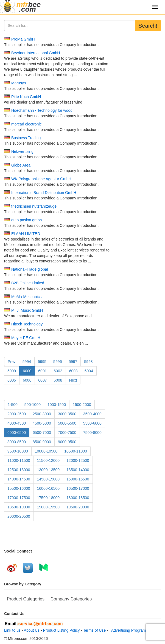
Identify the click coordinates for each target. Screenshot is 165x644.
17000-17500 (19, 498)
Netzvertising (22, 151)
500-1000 (33, 405)
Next (73, 380)
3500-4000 (92, 414)
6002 (58, 371)
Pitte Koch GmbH (26, 97)
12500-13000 (19, 470)
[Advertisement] (138, 54)
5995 (42, 362)
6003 (73, 371)
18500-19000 (19, 507)
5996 (58, 362)
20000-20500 (19, 516)
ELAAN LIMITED (26, 234)
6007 (42, 380)
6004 (89, 371)
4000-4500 (17, 423)
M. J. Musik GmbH (27, 310)
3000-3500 (67, 414)
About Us (32, 630)
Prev (12, 362)
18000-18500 (78, 498)
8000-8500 (17, 442)
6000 (27, 371)
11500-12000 (48, 460)
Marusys (19, 83)
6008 (58, 380)
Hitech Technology (27, 324)
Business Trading (26, 138)
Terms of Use (94, 630)
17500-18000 (48, 498)
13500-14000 (78, 470)
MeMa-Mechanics (26, 297)
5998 (88, 362)
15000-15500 (78, 479)
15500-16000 (19, 488)
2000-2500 (17, 414)
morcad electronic (26, 124)
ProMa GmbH (23, 39)
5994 (27, 362)
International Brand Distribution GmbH (44, 193)
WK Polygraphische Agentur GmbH (41, 179)
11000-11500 (19, 460)
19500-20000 (78, 507)
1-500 (13, 405)
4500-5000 (42, 423)
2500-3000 (42, 414)
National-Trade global (30, 269)
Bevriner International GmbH (36, 53)
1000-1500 (57, 405)
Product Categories (26, 599)
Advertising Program (128, 630)
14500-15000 (48, 479)
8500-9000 (42, 442)
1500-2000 (82, 405)
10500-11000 (76, 451)
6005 (12, 380)
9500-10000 (18, 451)
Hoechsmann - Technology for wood (42, 110)
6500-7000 (42, 433)
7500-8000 (92, 433)
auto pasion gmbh (26, 220)
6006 (27, 380)
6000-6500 (17, 433)
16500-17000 (78, 488)
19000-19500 (48, 507)
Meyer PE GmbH (26, 338)
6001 (42, 371)
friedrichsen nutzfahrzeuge (34, 206)
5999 (12, 371)
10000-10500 (46, 451)
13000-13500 (48, 470)
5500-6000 (92, 423)
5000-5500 (67, 423)
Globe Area (21, 165)
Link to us (12, 630)
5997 (73, 362)
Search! (148, 26)
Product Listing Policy (61, 630)
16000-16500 (48, 488)
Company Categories (71, 599)
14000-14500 (19, 479)
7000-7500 (67, 433)
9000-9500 (67, 442)
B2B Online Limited (28, 283)
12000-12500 (78, 460)
